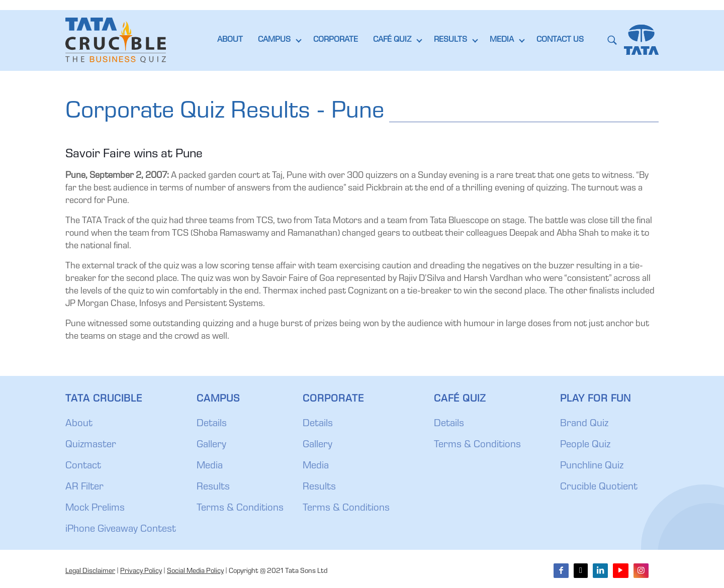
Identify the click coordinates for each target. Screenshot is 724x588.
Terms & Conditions (240, 509)
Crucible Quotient (599, 487)
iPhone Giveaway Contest (121, 530)
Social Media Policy (195, 571)
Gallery (211, 445)
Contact (83, 466)
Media (210, 466)
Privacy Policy (141, 571)
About (79, 424)
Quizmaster (91, 445)
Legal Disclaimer (90, 571)
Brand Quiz (584, 424)
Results (213, 487)
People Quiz (585, 445)
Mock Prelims (95, 509)
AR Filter (84, 487)
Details (212, 424)
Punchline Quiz (592, 466)
